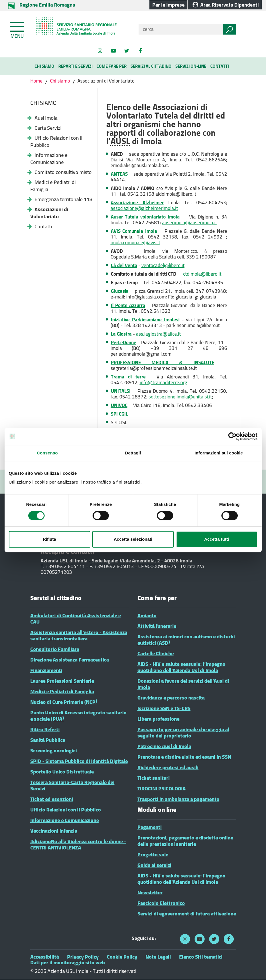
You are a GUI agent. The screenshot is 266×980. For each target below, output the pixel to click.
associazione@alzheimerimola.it (144, 208)
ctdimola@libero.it (202, 274)
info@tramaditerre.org (163, 382)
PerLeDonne (124, 342)
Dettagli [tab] (133, 453)
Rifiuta (50, 539)
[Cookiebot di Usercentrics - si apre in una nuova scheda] (232, 436)
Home (37, 81)
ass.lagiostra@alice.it (158, 334)
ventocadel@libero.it (163, 265)
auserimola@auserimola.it (190, 223)
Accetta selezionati (133, 539)
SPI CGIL (119, 414)
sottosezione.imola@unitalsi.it (180, 397)
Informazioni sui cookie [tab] (219, 453)
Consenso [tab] (47, 453)
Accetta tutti (217, 539)
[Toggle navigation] (18, 29)
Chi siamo (60, 81)
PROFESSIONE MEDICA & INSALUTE (163, 362)
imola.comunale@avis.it (135, 243)
